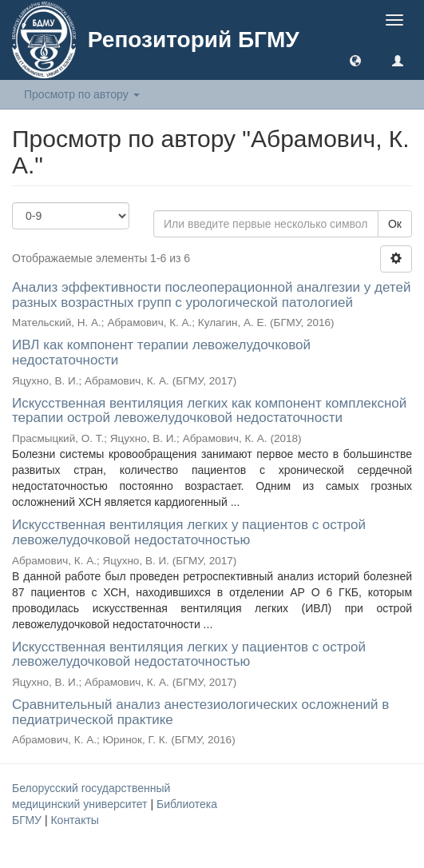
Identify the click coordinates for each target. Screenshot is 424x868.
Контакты (74, 820)
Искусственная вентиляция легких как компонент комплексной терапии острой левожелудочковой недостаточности (209, 411)
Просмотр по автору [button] (82, 94)
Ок (395, 224)
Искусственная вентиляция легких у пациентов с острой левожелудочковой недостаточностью (189, 532)
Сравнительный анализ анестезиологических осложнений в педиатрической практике (200, 712)
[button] (355, 60)
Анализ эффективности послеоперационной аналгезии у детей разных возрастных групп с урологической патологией (211, 295)
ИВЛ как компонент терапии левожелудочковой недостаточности (161, 352)
